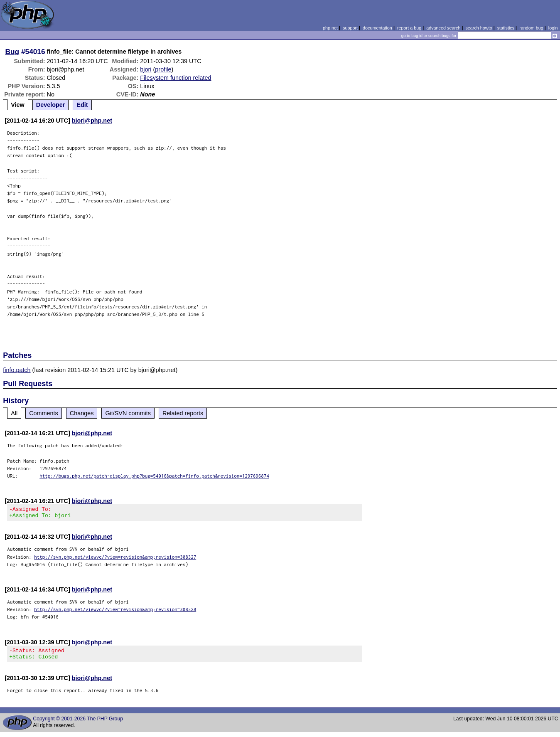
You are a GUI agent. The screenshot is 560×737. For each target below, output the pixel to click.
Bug (12, 52)
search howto (479, 28)
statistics (506, 28)
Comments (44, 413)
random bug (531, 28)
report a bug (409, 28)
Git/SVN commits (128, 413)
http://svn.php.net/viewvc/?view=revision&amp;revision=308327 (115, 559)
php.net (330, 28)
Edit (82, 105)
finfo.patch (17, 370)
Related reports (183, 413)
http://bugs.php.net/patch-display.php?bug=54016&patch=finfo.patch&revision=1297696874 (154, 476)
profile (163, 69)
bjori (146, 69)
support (350, 28)
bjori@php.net (92, 121)
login (553, 28)
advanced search (443, 28)
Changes (82, 413)
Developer (51, 105)
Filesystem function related (176, 78)
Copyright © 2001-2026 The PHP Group (78, 724)
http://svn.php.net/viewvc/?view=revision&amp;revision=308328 (115, 612)
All (14, 413)
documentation (377, 28)
